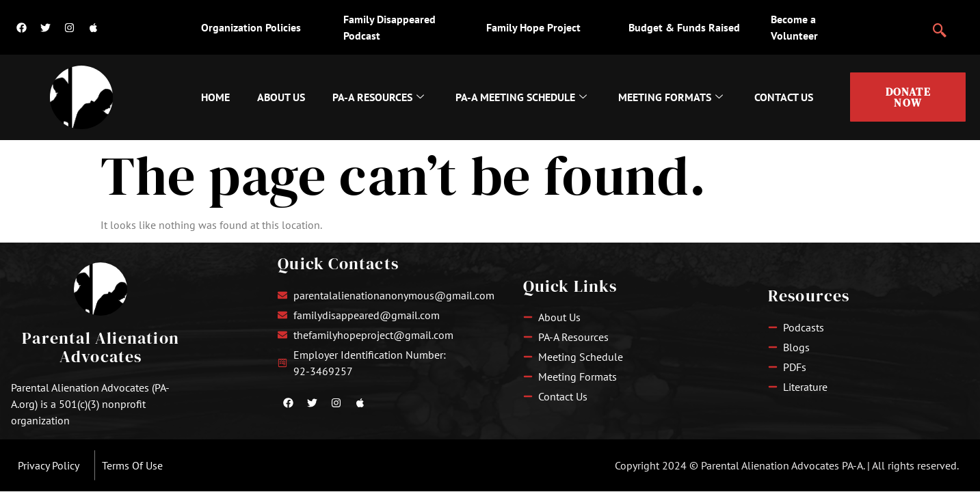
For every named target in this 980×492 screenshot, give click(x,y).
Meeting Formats (671, 97)
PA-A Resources (378, 97)
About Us (281, 97)
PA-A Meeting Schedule (521, 97)
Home (215, 97)
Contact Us (784, 97)
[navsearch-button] (940, 25)
